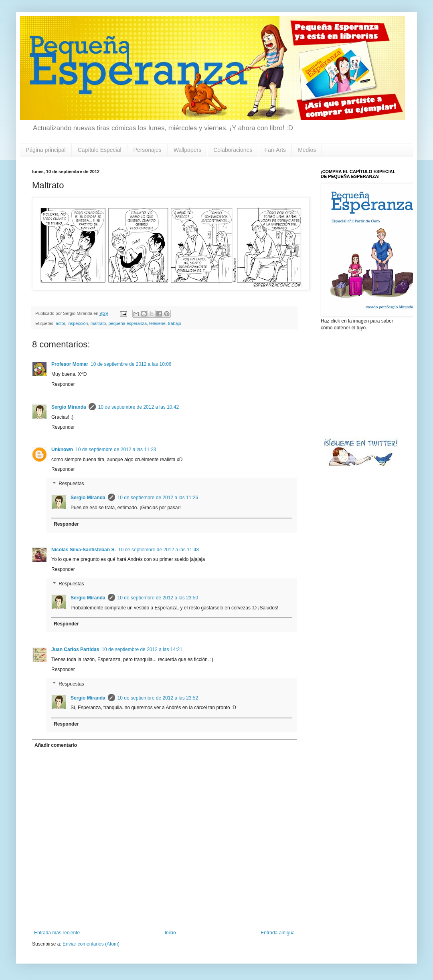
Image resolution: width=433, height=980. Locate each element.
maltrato (98, 323)
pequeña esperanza (128, 323)
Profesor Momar (70, 364)
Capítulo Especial (100, 150)
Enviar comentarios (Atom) (91, 944)
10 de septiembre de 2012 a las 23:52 (158, 698)
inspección (78, 323)
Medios (307, 150)
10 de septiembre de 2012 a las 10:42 (139, 407)
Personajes (148, 150)
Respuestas (71, 484)
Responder (63, 384)
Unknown (62, 450)
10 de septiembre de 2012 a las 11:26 (158, 498)
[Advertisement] (361, 383)
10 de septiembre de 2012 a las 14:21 (142, 649)
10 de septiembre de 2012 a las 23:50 (158, 598)
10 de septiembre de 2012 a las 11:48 (159, 550)
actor (60, 323)
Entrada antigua (278, 933)
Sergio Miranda (69, 407)
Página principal (46, 150)
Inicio (170, 933)
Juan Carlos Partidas (75, 649)
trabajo (175, 323)
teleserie (157, 323)
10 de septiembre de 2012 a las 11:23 (116, 450)
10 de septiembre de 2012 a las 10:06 (131, 364)
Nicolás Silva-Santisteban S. (84, 550)
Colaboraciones (233, 150)
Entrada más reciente (57, 933)
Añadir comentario (56, 745)
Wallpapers (188, 150)
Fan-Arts (275, 150)
